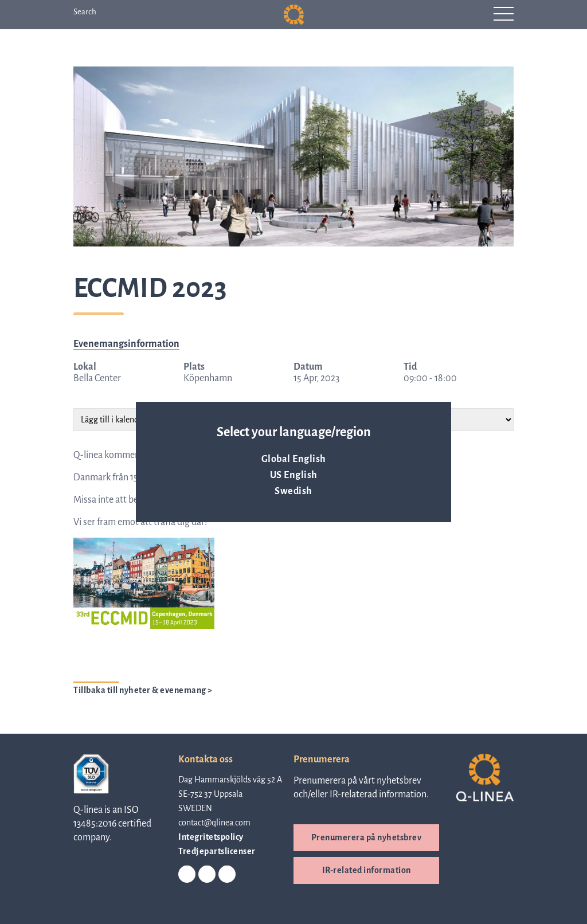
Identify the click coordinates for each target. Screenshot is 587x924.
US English (294, 475)
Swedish (293, 491)
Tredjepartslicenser (217, 851)
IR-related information (367, 870)
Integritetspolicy (211, 837)
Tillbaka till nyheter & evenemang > (143, 690)
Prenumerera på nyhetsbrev (367, 837)
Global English (294, 459)
